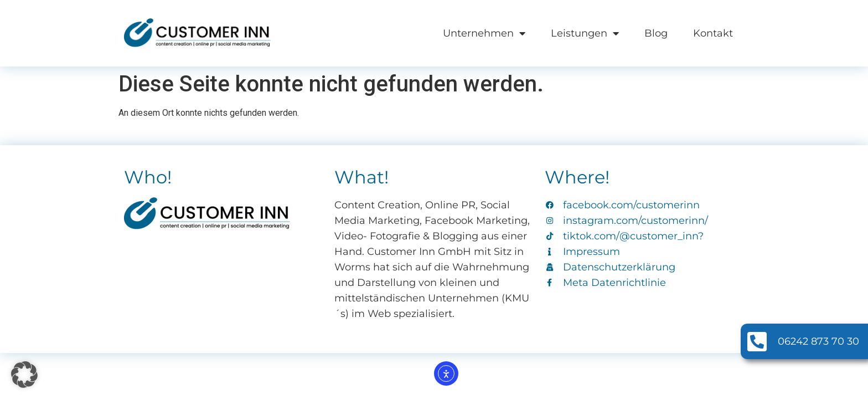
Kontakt (713, 33)
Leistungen (585, 33)
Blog (656, 33)
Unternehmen (484, 33)
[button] (24, 375)
